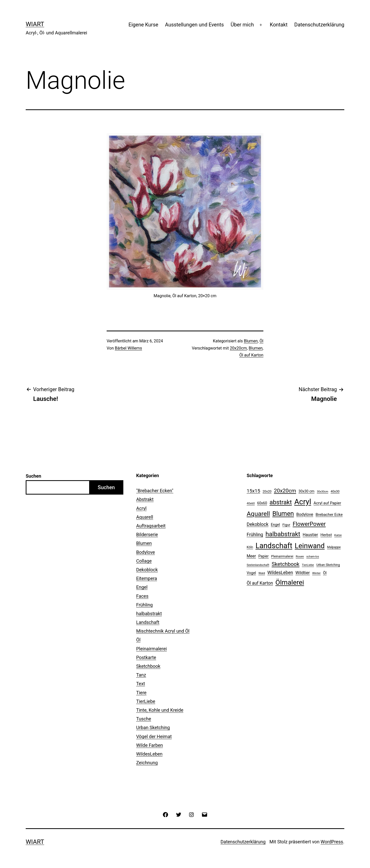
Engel (142, 587)
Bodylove (146, 552)
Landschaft (148, 622)
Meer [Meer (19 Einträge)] (251, 556)
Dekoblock (147, 570)
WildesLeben (149, 754)
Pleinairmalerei (151, 649)
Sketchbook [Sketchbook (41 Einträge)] (285, 564)
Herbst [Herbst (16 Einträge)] (326, 535)
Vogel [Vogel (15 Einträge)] (251, 573)
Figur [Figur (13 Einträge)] (286, 525)
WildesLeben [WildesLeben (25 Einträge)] (280, 573)
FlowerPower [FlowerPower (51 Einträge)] (309, 524)
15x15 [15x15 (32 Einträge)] (253, 491)
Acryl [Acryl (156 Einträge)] (303, 502)
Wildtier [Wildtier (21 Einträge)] (303, 573)
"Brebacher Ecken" (155, 491)
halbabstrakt (149, 614)
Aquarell (145, 517)
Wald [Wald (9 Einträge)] (262, 573)
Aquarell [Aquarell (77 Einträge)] (258, 514)
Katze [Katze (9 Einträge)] (338, 535)
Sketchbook (148, 666)
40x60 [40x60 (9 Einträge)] (251, 503)
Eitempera (147, 578)
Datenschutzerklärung (319, 25)
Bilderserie (147, 534)
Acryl (141, 508)
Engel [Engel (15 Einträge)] (275, 525)
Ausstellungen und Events (194, 25)
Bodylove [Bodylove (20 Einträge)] (305, 514)
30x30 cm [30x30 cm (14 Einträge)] (307, 491)
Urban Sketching (153, 727)
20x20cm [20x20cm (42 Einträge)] (285, 491)
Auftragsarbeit (151, 526)
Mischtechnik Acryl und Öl (163, 631)
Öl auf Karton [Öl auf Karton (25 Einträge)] (260, 583)
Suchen (33, 476)
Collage (144, 561)
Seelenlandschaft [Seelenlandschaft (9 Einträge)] (258, 565)
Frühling (144, 605)
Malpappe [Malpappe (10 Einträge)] (334, 547)
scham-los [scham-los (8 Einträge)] (313, 557)
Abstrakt (145, 499)
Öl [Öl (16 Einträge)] (325, 573)
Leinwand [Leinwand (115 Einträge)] (310, 546)
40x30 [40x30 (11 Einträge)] (335, 491)
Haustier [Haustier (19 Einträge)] (310, 535)
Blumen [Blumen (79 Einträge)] (283, 514)
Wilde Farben (150, 745)
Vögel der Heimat (154, 736)
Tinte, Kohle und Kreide (160, 710)
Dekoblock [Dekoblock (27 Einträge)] (258, 524)
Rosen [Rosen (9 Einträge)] (300, 556)
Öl (261, 341)
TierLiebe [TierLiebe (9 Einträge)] (308, 565)
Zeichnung (147, 763)
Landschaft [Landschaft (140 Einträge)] (274, 546)
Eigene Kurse (143, 25)
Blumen (251, 341)
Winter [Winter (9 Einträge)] (316, 573)
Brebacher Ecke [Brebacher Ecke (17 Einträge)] (329, 515)
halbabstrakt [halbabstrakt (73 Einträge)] (283, 534)
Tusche (144, 719)
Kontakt (279, 25)
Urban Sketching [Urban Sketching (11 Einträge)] (328, 565)
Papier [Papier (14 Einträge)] (264, 556)
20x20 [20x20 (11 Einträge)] (267, 491)
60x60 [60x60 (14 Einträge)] (262, 503)
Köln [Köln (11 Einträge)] (250, 547)
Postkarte (146, 657)
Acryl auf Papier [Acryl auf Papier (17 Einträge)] (327, 503)
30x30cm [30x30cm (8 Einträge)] (322, 492)
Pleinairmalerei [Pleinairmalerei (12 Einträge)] (282, 556)
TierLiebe (146, 701)
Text (141, 684)
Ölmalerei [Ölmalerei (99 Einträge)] (290, 582)
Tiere (141, 693)
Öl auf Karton (251, 355)
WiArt (35, 24)
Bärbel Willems (128, 348)
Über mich (242, 25)
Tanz (141, 675)
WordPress (332, 842)
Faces (142, 596)
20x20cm (238, 348)
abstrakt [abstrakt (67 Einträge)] (281, 502)
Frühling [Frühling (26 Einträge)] (255, 534)
